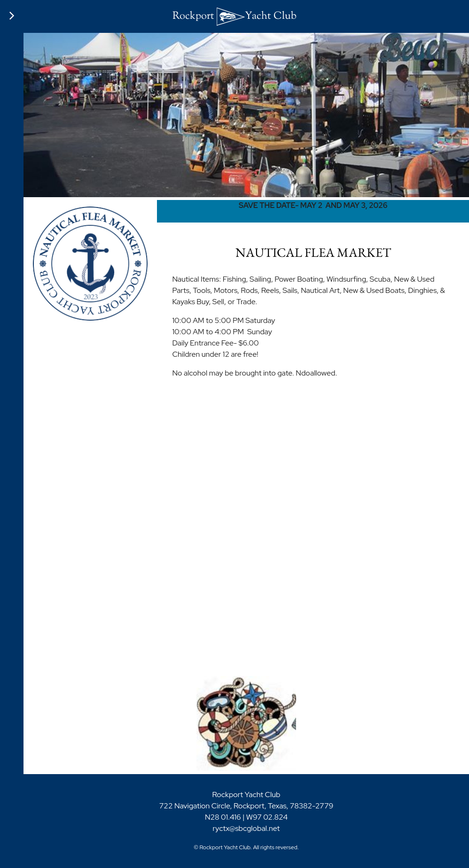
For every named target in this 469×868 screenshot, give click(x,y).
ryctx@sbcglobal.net (246, 828)
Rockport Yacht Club (234, 16)
